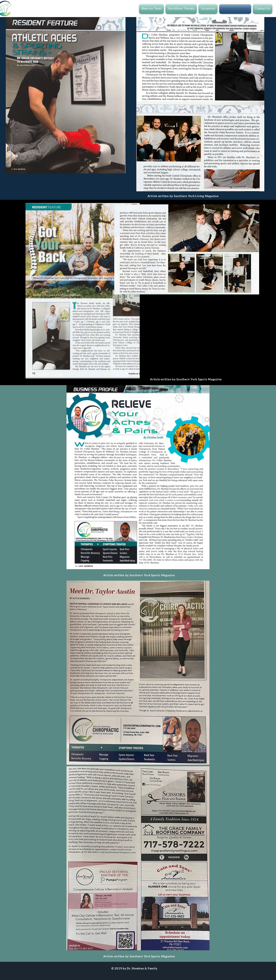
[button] (152, 9)
